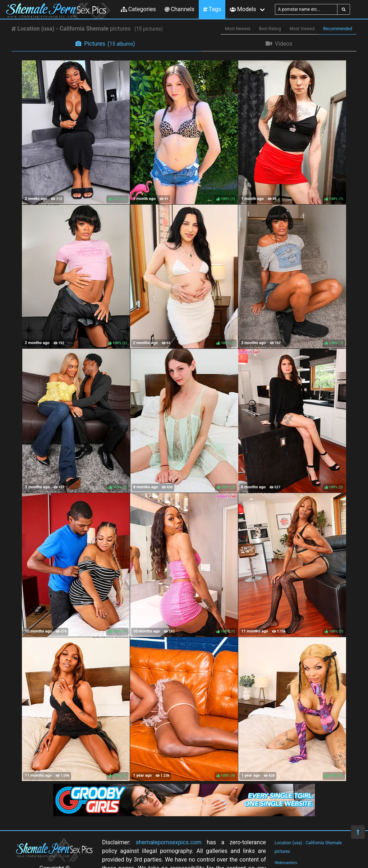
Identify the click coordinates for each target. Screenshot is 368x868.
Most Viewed (302, 29)
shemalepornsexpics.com (169, 842)
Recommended (338, 29)
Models (243, 9)
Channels (180, 9)
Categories (138, 9)
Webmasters (286, 863)
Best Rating (270, 29)
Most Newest (238, 29)
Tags (212, 9)
